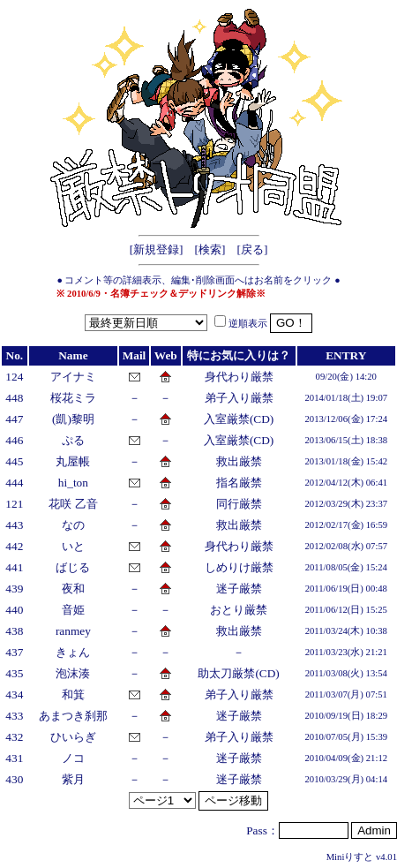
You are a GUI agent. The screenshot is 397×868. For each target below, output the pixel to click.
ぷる (73, 440)
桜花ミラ (73, 398)
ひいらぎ (73, 737)
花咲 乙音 (73, 504)
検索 (210, 249)
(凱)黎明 (73, 419)
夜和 (73, 589)
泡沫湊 (73, 673)
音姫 (73, 610)
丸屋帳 (73, 461)
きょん (73, 652)
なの (73, 525)
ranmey (73, 631)
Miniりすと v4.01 (362, 857)
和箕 (73, 694)
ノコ (73, 758)
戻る (252, 249)
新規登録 (156, 249)
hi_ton (73, 483)
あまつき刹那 (73, 716)
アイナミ (73, 377)
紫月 (73, 779)
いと (73, 546)
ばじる (73, 567)
